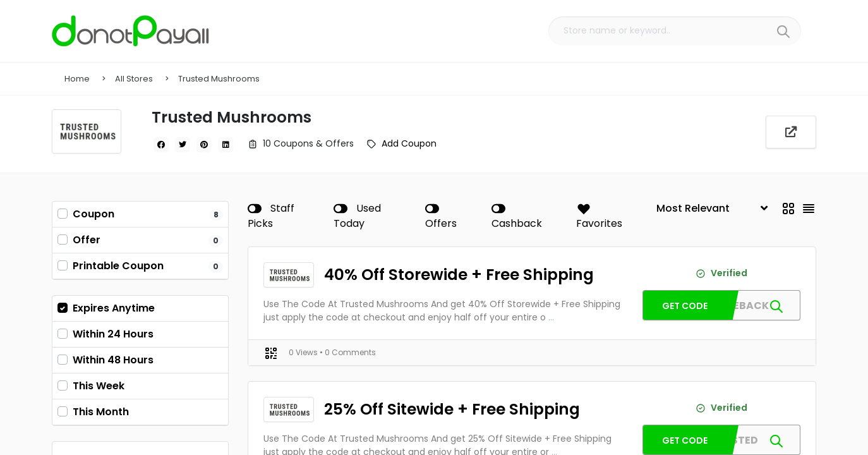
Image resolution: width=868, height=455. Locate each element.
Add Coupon (409, 143)
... (551, 317)
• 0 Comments (348, 352)
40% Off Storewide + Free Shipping (453, 275)
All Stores (134, 79)
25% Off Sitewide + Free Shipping (447, 409)
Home (77, 79)
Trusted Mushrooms (219, 79)
